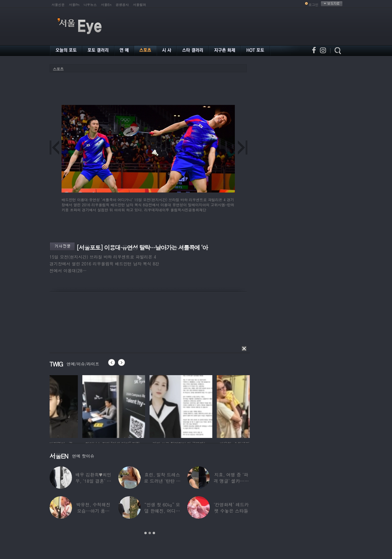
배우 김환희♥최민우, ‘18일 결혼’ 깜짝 (93, 481)
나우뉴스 (90, 5)
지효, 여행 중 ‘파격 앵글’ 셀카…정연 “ (231, 481)
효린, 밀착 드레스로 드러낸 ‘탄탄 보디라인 (162, 481)
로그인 (314, 5)
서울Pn (74, 5)
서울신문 (58, 5)
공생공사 (122, 5)
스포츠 (58, 69)
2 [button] (150, 533)
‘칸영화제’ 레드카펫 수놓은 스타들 (231, 508)
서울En (106, 5)
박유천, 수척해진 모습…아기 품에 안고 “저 (93, 511)
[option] (81, 406)
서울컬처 (140, 5)
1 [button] (146, 533)
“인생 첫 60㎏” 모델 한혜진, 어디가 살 (162, 511)
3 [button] (154, 533)
